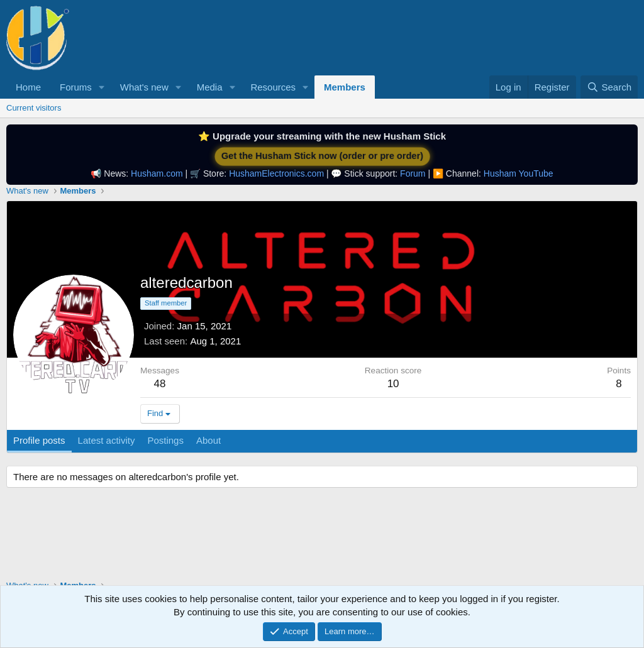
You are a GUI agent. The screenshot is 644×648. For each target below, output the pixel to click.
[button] (102, 87)
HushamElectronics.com (276, 173)
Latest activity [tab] (107, 440)
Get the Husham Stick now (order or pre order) (322, 156)
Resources (273, 87)
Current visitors (34, 108)
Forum (413, 173)
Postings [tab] (165, 440)
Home (28, 87)
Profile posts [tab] (39, 440)
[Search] (609, 87)
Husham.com (157, 173)
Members (345, 87)
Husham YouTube (519, 173)
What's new (144, 87)
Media (210, 87)
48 (160, 384)
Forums (76, 87)
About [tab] (208, 440)
